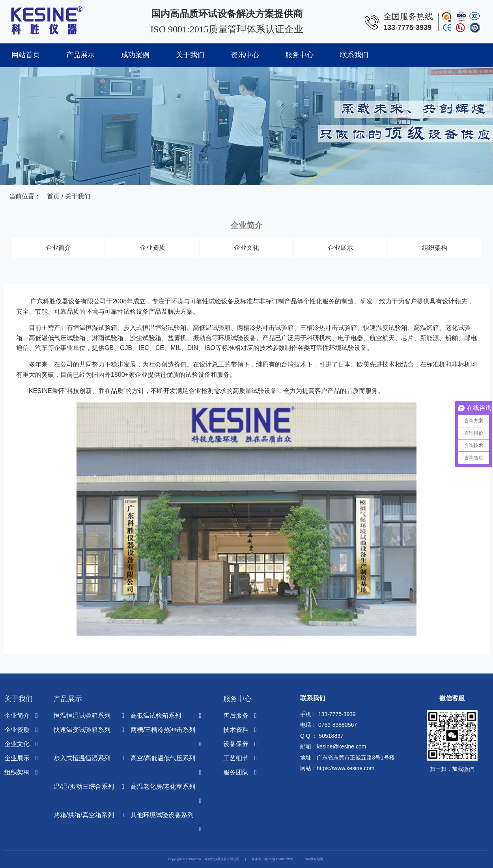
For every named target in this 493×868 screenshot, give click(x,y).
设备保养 (236, 744)
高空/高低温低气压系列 (163, 758)
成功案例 (135, 55)
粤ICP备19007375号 (279, 859)
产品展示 (80, 55)
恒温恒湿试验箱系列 (82, 716)
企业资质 (153, 248)
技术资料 (236, 730)
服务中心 (299, 55)
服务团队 (236, 772)
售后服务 (236, 716)
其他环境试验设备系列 (162, 815)
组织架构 (435, 248)
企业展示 (340, 248)
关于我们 (190, 55)
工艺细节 (236, 758)
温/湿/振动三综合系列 (84, 787)
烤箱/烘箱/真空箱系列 (84, 815)
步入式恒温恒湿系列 (82, 758)
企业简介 (58, 248)
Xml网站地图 (314, 859)
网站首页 (26, 55)
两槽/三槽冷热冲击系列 (163, 730)
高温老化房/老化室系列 (163, 787)
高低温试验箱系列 (156, 716)
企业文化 (246, 248)
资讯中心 (245, 55)
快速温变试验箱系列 (82, 730)
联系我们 (354, 55)
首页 (53, 196)
